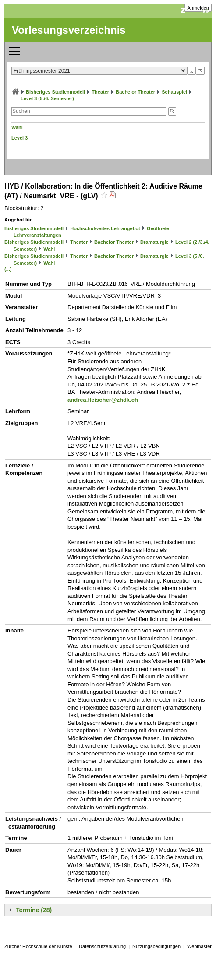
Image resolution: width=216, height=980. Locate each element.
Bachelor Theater (135, 92)
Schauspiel (174, 92)
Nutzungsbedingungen (156, 946)
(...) (8, 269)
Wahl (17, 127)
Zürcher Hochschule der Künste (38, 946)
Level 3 (19, 138)
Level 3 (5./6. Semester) (47, 98)
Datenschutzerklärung (102, 946)
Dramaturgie (154, 242)
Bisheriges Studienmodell (55, 92)
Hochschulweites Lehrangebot (105, 228)
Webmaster (199, 946)
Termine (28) (34, 910)
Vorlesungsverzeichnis (69, 30)
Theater (100, 92)
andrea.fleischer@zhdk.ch (103, 400)
